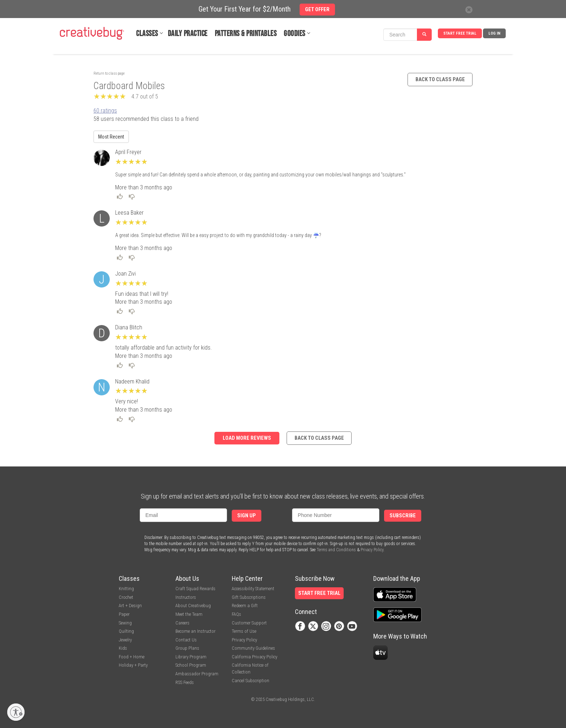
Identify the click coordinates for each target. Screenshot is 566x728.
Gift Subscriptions (249, 597)
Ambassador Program (197, 674)
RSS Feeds (185, 682)
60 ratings (105, 111)
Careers (182, 623)
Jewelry (125, 640)
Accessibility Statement (253, 589)
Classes (147, 34)
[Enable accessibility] (16, 712)
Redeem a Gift (245, 606)
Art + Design (130, 606)
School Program (191, 665)
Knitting (126, 589)
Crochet (126, 597)
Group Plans (187, 648)
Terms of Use (244, 631)
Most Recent (111, 137)
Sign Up (247, 516)
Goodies (295, 34)
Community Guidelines (253, 648)
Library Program (191, 657)
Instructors (186, 597)
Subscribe (403, 516)
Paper (124, 614)
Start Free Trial (460, 33)
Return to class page (109, 73)
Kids (123, 648)
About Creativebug (193, 606)
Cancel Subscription (251, 681)
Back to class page (440, 80)
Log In (494, 33)
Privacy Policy (372, 550)
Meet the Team (189, 614)
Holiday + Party (133, 665)
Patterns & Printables (246, 34)
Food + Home (132, 657)
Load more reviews (247, 438)
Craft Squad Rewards (195, 589)
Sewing (125, 623)
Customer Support (249, 623)
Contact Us (186, 640)
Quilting (126, 631)
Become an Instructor (195, 631)
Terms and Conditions (336, 550)
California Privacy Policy (254, 657)
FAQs (236, 614)
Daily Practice (188, 34)
